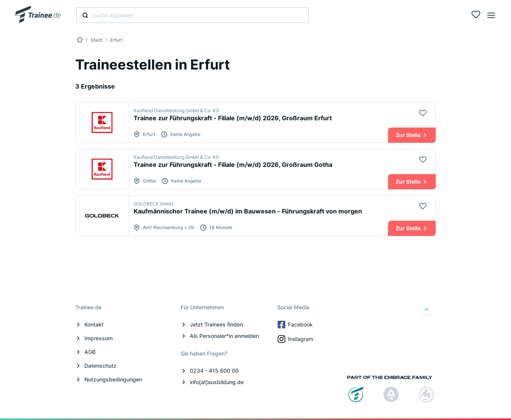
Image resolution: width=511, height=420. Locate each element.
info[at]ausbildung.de (217, 382)
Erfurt (116, 40)
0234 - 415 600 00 (214, 371)
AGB (90, 352)
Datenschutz (100, 366)
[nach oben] (427, 309)
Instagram (296, 339)
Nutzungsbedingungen (113, 379)
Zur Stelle (412, 135)
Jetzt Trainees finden (216, 324)
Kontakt (94, 324)
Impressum (99, 338)
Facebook (296, 325)
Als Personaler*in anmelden (224, 336)
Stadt (96, 40)
